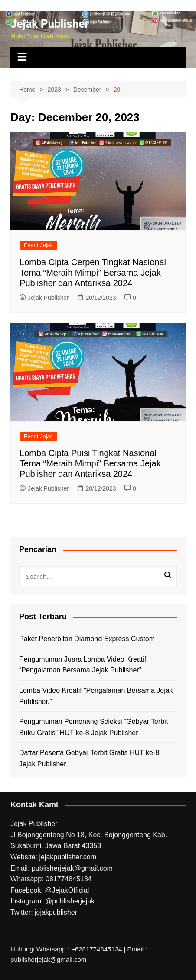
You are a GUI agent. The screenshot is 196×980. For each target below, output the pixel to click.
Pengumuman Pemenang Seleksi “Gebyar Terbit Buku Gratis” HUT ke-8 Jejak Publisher (93, 727)
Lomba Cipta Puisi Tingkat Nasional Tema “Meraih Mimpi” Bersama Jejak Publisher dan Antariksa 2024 (90, 463)
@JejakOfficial (67, 890)
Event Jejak (38, 245)
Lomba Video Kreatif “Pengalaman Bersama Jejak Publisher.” (96, 696)
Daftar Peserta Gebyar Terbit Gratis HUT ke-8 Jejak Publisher (89, 758)
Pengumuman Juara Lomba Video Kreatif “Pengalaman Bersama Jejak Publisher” (83, 665)
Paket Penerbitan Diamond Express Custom (87, 639)
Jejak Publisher (50, 24)
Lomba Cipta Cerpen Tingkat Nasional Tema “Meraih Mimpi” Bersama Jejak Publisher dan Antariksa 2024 (93, 273)
